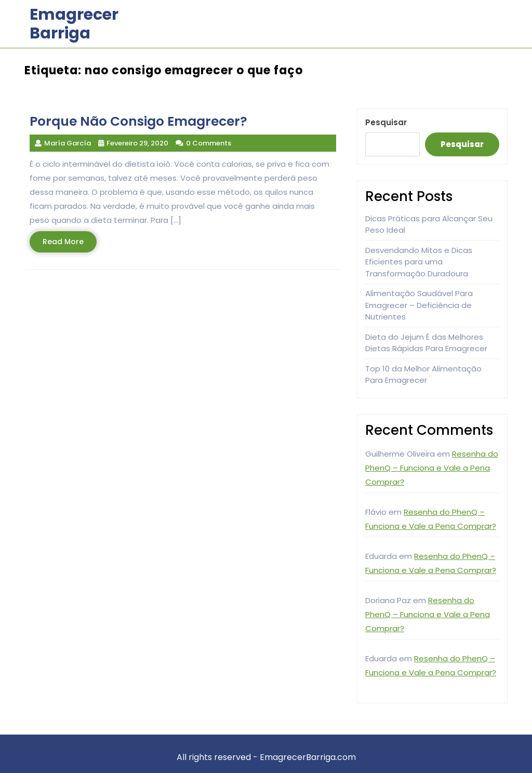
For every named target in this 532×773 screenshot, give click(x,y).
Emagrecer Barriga (74, 24)
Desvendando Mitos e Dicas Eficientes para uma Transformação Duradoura (419, 262)
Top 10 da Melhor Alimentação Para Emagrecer (423, 375)
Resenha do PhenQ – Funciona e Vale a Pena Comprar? (432, 468)
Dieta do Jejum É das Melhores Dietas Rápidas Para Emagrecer (426, 343)
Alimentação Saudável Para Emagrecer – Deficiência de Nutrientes (419, 305)
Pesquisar (386, 122)
